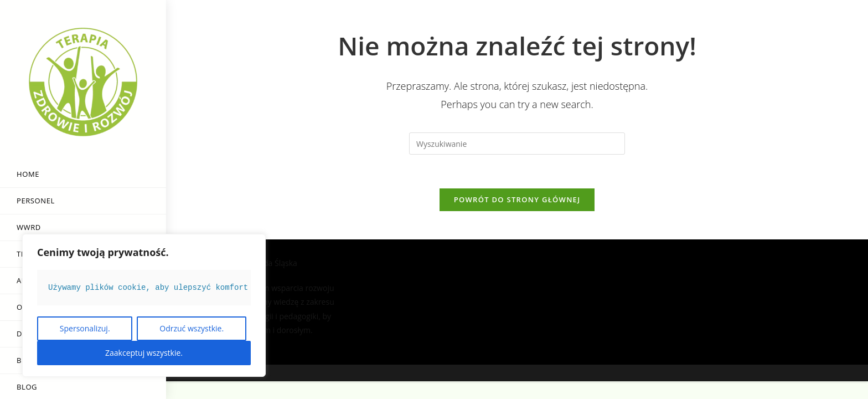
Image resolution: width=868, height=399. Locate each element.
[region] (144, 305)
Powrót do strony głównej (517, 199)
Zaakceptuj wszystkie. (144, 353)
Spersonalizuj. (85, 328)
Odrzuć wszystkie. (192, 328)
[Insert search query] (517, 144)
